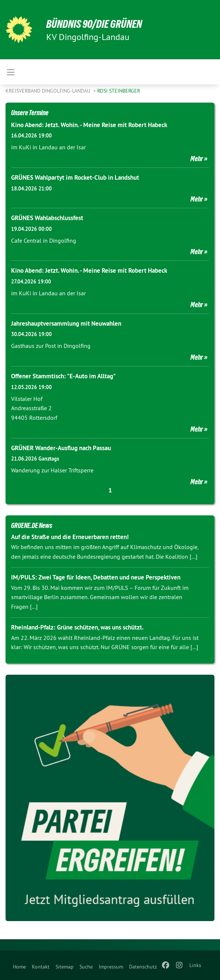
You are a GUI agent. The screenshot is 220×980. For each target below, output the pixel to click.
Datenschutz (143, 967)
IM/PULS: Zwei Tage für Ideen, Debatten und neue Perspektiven (96, 577)
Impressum (111, 967)
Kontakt (41, 967)
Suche (86, 967)
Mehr (197, 159)
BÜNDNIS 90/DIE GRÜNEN (97, 24)
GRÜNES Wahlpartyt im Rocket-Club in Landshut (75, 177)
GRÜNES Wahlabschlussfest (47, 218)
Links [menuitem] (195, 965)
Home (19, 967)
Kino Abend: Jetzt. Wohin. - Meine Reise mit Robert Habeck (89, 125)
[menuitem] (19, 965)
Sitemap (65, 967)
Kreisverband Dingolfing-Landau (49, 91)
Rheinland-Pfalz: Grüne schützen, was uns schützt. (77, 627)
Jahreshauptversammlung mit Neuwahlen (66, 323)
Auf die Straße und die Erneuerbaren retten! (70, 537)
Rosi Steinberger (119, 91)
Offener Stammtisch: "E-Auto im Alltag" (63, 376)
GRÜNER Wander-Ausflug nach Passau (61, 448)
